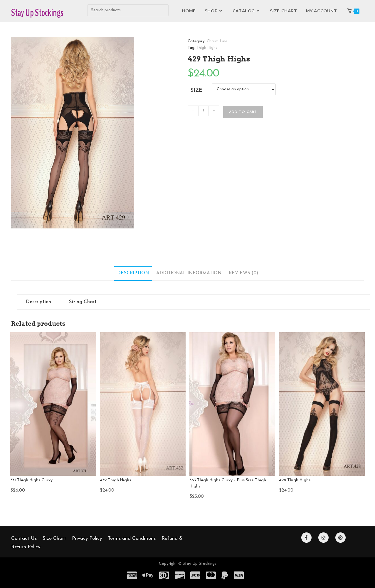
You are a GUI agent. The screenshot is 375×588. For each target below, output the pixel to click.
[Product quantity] (204, 111)
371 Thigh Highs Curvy (31, 480)
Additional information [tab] (189, 273)
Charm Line (217, 41)
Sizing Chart (83, 302)
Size (196, 90)
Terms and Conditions (132, 538)
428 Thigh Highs (295, 480)
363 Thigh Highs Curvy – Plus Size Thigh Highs (228, 483)
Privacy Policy (87, 538)
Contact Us (24, 538)
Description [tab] (133, 273)
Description (38, 302)
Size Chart (54, 538)
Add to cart (243, 112)
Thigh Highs (207, 48)
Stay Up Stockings (37, 13)
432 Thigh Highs (115, 480)
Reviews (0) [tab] (243, 273)
